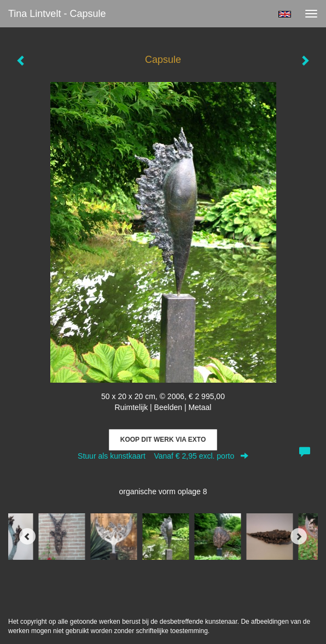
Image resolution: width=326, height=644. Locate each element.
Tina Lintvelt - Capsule (57, 14)
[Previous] (27, 536)
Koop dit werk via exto (163, 440)
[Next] (299, 536)
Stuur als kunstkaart (163, 456)
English (285, 14)
